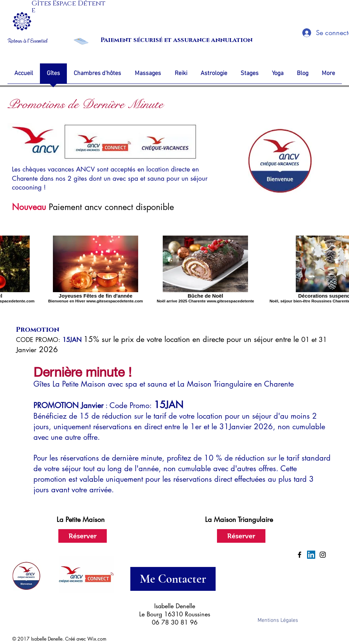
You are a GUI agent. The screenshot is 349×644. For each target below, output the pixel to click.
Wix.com (97, 639)
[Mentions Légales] (278, 620)
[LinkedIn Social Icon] (311, 555)
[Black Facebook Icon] (300, 555)
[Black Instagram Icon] (323, 555)
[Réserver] (83, 536)
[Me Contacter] (173, 579)
